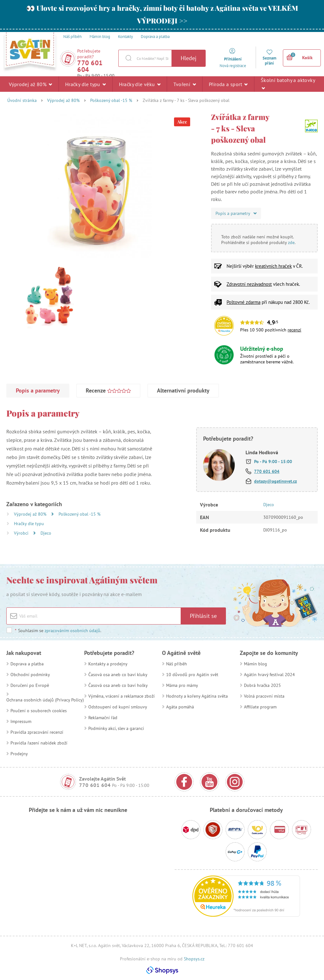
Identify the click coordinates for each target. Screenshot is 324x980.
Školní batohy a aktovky (288, 84)
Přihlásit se (203, 616)
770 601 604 (90, 66)
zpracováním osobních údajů (72, 631)
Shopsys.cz (194, 959)
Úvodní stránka (22, 100)
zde (291, 242)
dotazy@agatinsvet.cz (275, 481)
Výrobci (22, 533)
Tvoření (185, 84)
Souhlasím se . (58, 631)
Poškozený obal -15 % (111, 100)
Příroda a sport (228, 84)
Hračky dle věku (140, 84)
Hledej (189, 58)
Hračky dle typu (86, 84)
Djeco (46, 533)
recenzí (294, 330)
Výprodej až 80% (31, 84)
